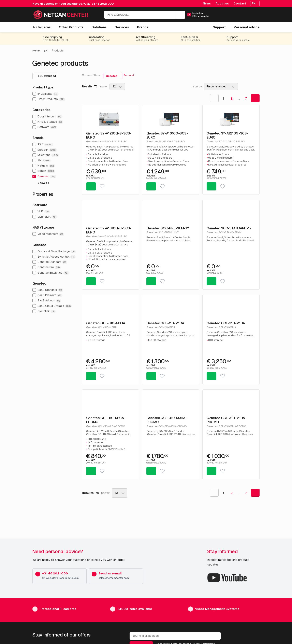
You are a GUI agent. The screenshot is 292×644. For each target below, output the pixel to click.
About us (222, 3)
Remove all (129, 75)
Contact (240, 3)
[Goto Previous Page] (214, 98)
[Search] (180, 15)
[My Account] (239, 16)
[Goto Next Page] (255, 98)
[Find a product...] (145, 15)
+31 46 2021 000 (102, 4)
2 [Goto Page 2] (232, 98)
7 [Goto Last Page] (246, 98)
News (207, 3)
